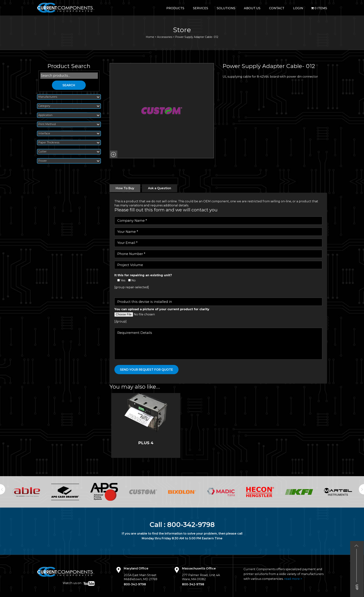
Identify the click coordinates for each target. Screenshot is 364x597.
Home (150, 37)
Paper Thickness (69, 143)
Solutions (226, 8)
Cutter (69, 152)
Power (69, 161)
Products (175, 8)
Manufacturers (69, 97)
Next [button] (361, 489)
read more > (293, 579)
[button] (113, 154)
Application (69, 115)
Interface (69, 133)
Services (200, 8)
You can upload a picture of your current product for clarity (162, 309)
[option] (26, 492)
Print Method (69, 124)
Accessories (165, 37)
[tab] (125, 188)
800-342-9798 (191, 525)
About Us (252, 8)
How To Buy (125, 188)
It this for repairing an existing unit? (143, 275)
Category (69, 106)
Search (69, 85)
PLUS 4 (146, 443)
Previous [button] (3, 489)
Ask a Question (160, 188)
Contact (277, 8)
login (298, 8)
